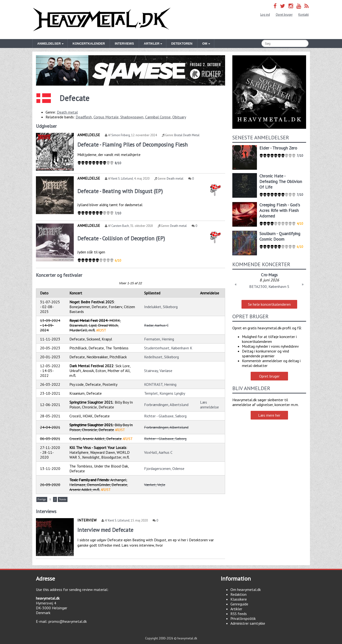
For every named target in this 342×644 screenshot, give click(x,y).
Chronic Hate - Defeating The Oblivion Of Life (281, 181)
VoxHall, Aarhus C (158, 452)
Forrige (42, 499)
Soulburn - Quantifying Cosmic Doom (280, 236)
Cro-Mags (269, 275)
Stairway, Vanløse (158, 371)
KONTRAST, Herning (160, 384)
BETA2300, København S (269, 286)
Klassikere (239, 599)
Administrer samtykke (248, 623)
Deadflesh (84, 117)
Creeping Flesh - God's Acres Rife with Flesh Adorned (280, 210)
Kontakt (304, 15)
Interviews (124, 44)
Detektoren (182, 44)
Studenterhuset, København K (168, 348)
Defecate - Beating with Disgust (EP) (120, 191)
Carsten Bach (120, 226)
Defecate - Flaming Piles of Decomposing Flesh (133, 145)
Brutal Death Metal (187, 135)
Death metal (67, 112)
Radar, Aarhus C (156, 325)
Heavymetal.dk (102, 20)
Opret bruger (284, 15)
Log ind (265, 15)
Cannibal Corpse (158, 117)
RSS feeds (239, 614)
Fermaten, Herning (159, 339)
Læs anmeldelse (209, 405)
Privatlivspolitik (243, 618)
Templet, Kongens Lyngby (165, 393)
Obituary (179, 117)
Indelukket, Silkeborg (161, 307)
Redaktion (238, 594)
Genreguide (239, 604)
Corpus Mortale (106, 117)
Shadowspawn (132, 117)
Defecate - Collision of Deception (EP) (121, 238)
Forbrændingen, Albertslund (166, 405)
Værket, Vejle (155, 485)
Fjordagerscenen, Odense (164, 468)
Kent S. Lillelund (122, 179)
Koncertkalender (89, 44)
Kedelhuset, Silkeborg (161, 357)
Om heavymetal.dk (246, 590)
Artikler (236, 609)
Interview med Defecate (105, 530)
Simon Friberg (121, 135)
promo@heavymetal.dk (68, 621)
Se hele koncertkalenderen (269, 304)
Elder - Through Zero (278, 148)
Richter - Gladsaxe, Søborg (165, 416)
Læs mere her (269, 415)
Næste (63, 499)
